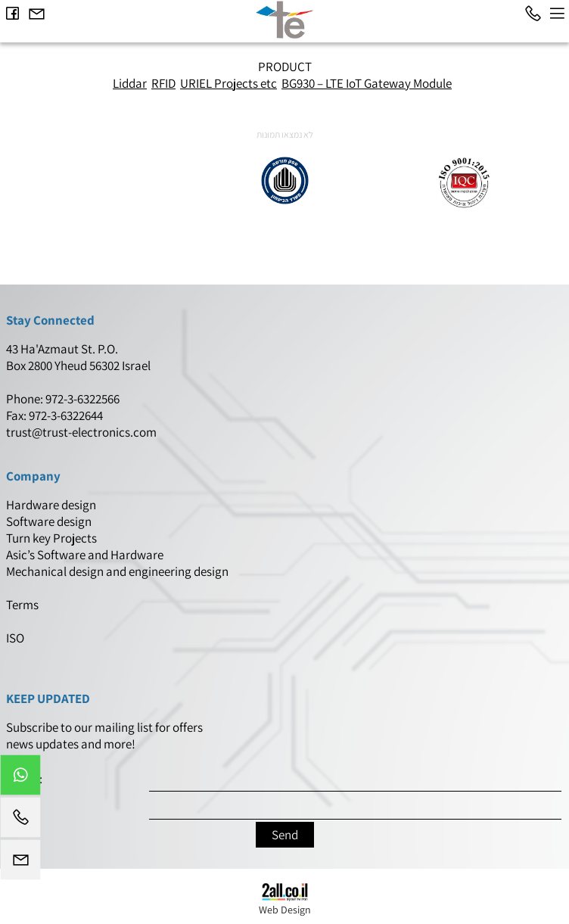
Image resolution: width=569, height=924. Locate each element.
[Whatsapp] (20, 779)
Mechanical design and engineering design (118, 571)
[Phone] (533, 14)
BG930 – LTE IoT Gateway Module (367, 83)
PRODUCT (285, 67)
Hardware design (52, 505)
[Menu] (557, 14)
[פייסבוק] (12, 14)
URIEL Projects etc (229, 83)
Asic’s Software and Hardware (86, 555)
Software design (49, 521)
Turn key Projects (51, 538)
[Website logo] (284, 20)
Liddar (130, 83)
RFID (163, 83)
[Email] (36, 14)
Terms (23, 605)
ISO (15, 638)
